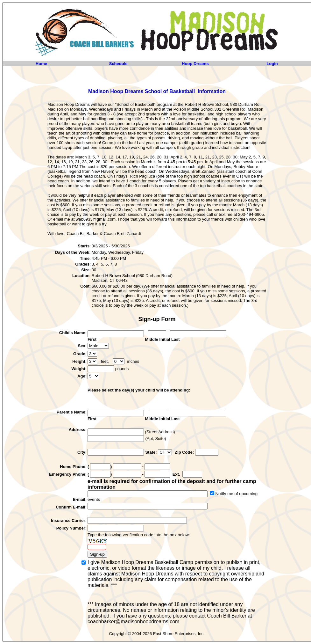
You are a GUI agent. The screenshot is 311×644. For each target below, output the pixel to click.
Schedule (118, 64)
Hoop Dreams (195, 64)
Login (272, 64)
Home (41, 64)
